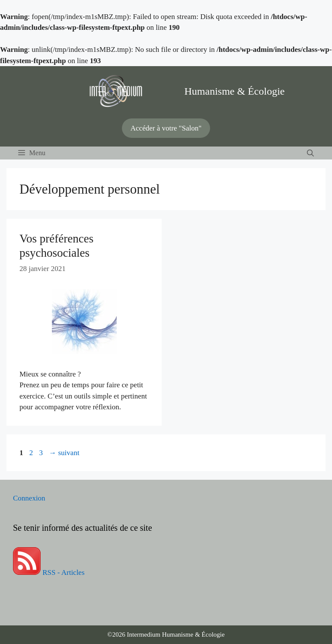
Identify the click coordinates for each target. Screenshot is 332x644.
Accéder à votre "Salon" (166, 128)
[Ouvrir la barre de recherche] (310, 153)
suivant (64, 453)
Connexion (29, 498)
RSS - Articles (49, 572)
